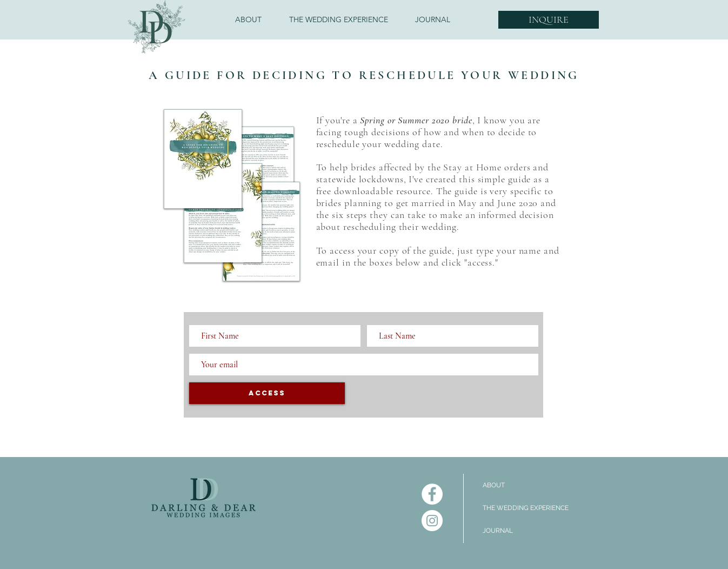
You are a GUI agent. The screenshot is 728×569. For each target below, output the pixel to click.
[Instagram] (432, 521)
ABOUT (494, 485)
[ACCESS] (267, 393)
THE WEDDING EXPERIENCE (526, 508)
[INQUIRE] (549, 20)
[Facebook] (432, 494)
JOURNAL (498, 531)
